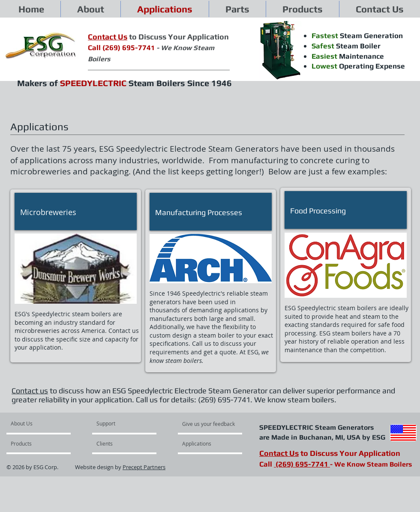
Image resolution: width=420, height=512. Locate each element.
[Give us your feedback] (213, 424)
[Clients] (120, 443)
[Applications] (208, 443)
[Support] (117, 423)
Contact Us (279, 453)
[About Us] (43, 423)
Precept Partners (144, 467)
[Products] (35, 443)
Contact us (30, 391)
